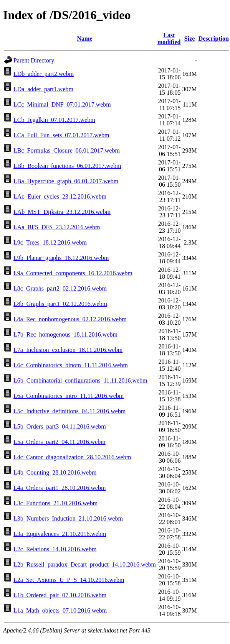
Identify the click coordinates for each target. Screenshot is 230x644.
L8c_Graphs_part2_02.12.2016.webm (60, 288)
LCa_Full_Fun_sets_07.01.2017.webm (61, 135)
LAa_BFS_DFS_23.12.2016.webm (57, 227)
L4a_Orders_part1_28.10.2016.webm (60, 488)
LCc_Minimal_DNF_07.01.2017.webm (62, 104)
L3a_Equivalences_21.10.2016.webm (60, 534)
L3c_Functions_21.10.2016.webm (55, 503)
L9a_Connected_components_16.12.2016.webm (73, 273)
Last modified (169, 39)
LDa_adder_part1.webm (43, 89)
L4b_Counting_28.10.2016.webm (55, 472)
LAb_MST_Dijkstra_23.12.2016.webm (62, 212)
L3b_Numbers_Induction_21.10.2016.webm (68, 518)
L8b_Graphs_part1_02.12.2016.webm (60, 304)
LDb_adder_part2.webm (44, 74)
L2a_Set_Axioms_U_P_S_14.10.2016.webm (69, 580)
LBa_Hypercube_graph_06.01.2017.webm (66, 181)
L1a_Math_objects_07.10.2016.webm (60, 610)
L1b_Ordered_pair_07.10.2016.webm (60, 595)
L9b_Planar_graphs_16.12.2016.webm (61, 258)
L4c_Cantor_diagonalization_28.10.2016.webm (72, 457)
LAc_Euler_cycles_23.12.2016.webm (60, 196)
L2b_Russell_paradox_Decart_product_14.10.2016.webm (85, 564)
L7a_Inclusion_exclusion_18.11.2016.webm (68, 350)
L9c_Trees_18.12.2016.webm (50, 242)
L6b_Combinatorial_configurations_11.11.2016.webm (80, 380)
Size (190, 39)
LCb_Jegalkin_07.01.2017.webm (54, 120)
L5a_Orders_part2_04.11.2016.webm (60, 442)
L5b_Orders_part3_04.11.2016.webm (60, 426)
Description (214, 39)
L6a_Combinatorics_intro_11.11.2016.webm (69, 396)
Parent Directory (34, 60)
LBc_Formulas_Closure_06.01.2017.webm (67, 150)
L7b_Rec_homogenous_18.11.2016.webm (65, 334)
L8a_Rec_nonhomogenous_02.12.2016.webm (70, 319)
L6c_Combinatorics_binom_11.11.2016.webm (71, 365)
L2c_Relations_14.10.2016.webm (55, 549)
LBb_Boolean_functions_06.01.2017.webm (67, 166)
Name (85, 39)
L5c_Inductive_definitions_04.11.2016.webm (69, 411)
